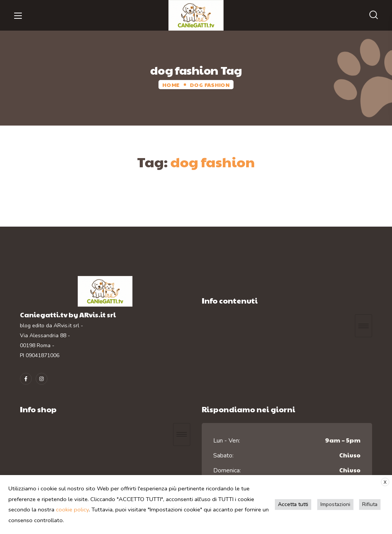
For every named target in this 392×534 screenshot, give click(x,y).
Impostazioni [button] (336, 504)
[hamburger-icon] (363, 326)
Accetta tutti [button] (294, 504)
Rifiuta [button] (370, 504)
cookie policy (72, 510)
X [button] (385, 482)
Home (171, 85)
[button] (374, 15)
